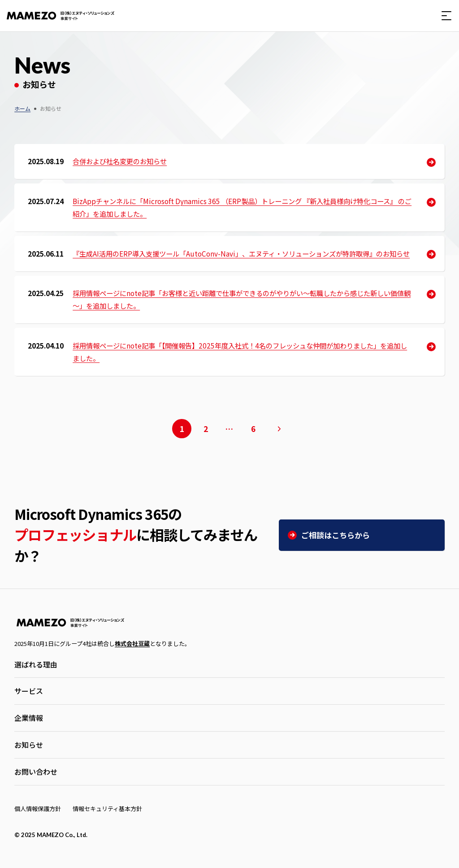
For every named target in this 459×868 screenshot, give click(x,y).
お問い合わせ (36, 772)
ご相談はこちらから (336, 535)
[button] (446, 16)
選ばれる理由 (36, 664)
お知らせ (29, 745)
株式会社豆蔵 (132, 643)
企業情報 (29, 718)
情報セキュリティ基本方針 (107, 809)
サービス (29, 691)
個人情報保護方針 (38, 809)
